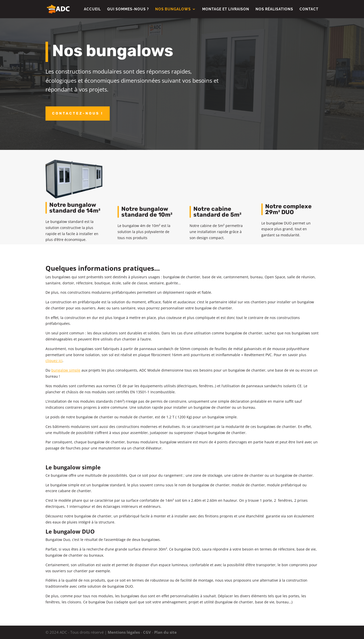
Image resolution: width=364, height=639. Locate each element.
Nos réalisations (274, 9)
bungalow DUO (74, 531)
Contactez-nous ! (78, 113)
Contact (309, 9)
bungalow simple (77, 467)
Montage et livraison (226, 9)
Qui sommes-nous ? (128, 9)
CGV (147, 632)
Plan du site (165, 632)
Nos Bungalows (173, 9)
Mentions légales (124, 632)
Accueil (92, 9)
